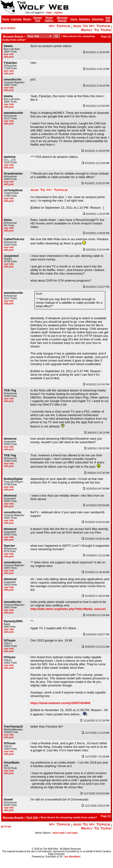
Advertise (98, 19)
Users (74, 19)
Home (6, 19)
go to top (6, 826)
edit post (9, 57)
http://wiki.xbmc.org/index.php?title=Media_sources (68, 609)
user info (9, 54)
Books (27, 19)
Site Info (108, 19)
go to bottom (8, 28)
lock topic (72, 833)
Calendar (16, 19)
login (49, 13)
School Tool (38, 19)
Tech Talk (32, 817)
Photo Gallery (49, 19)
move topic (59, 833)
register (58, 13)
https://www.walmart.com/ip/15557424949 (60, 703)
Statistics (85, 19)
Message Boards (62, 19)
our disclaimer (73, 857)
